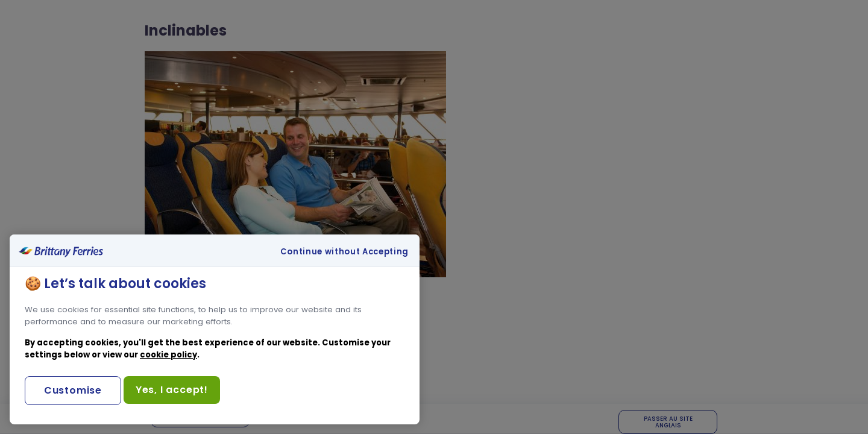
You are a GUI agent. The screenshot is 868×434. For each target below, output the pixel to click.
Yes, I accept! (172, 390)
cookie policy (168, 355)
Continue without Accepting (344, 252)
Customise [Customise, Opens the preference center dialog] (73, 390)
